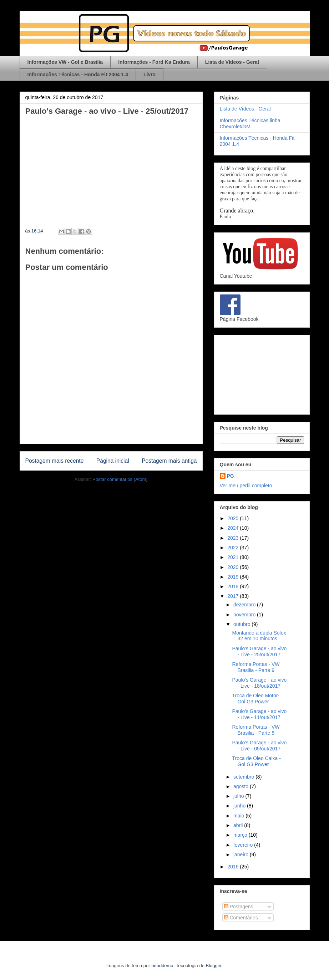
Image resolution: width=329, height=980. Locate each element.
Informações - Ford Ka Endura (154, 62)
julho (239, 796)
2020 (234, 567)
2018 (234, 586)
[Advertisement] (262, 373)
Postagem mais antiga (169, 461)
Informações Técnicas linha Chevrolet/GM (250, 124)
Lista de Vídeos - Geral (232, 62)
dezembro (245, 605)
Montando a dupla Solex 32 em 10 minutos (259, 636)
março (241, 835)
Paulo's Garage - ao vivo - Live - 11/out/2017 (259, 714)
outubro (242, 624)
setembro (244, 777)
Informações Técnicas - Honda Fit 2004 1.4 (78, 75)
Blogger (214, 966)
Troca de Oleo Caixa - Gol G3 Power (256, 761)
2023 (234, 538)
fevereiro (244, 845)
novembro (245, 615)
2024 (234, 528)
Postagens (239, 907)
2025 (234, 518)
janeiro (242, 855)
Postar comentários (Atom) (120, 479)
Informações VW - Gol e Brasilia (65, 62)
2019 (234, 577)
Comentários (241, 918)
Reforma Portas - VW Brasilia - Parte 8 (256, 730)
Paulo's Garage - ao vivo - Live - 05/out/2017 (259, 746)
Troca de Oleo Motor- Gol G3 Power (256, 699)
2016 (234, 867)
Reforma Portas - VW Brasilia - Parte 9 (256, 667)
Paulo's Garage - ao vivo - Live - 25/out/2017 (259, 651)
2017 (234, 596)
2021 (234, 557)
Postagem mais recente (55, 461)
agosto (242, 786)
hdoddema (162, 966)
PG (231, 476)
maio (239, 816)
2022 (234, 548)
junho (240, 806)
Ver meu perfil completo (246, 486)
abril (239, 825)
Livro (150, 75)
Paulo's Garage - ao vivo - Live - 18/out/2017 (259, 683)
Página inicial (113, 461)
